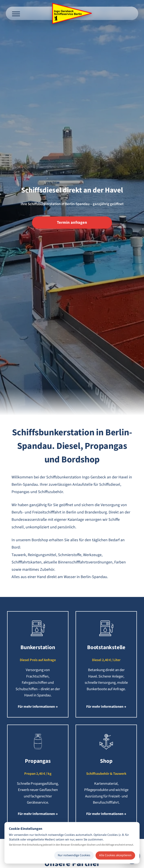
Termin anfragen (72, 222)
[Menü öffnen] (16, 13)
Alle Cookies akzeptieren (115, 855)
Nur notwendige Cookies (74, 855)
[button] (38, 664)
